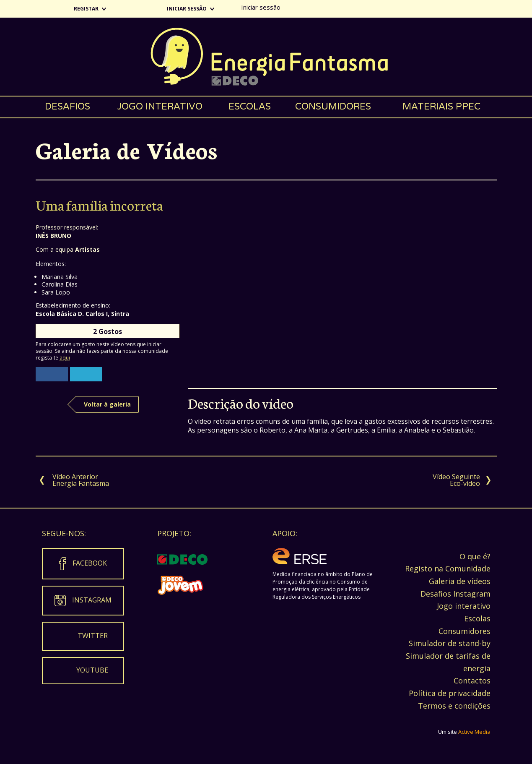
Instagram (92, 600)
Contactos (472, 681)
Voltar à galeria (107, 404)
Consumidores (333, 107)
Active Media (474, 732)
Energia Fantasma (266, 57)
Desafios (67, 107)
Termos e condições (454, 706)
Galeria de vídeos (460, 581)
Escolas (250, 107)
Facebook (90, 563)
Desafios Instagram (455, 594)
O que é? (475, 556)
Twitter (93, 636)
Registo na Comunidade (448, 568)
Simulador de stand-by (450, 643)
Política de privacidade (450, 693)
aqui (65, 358)
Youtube (92, 670)
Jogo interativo (160, 107)
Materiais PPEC (441, 107)
